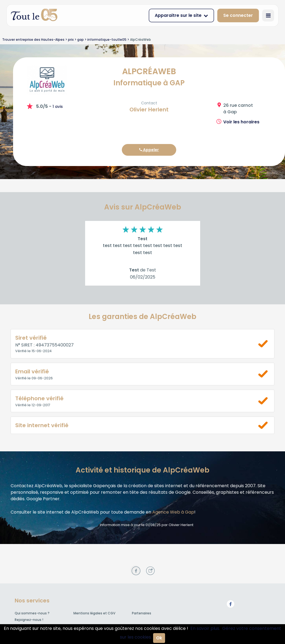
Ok (159, 638)
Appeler (149, 150)
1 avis (58, 107)
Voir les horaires (241, 122)
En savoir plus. (205, 628)
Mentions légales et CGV (94, 613)
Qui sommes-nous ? (32, 613)
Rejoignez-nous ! (29, 620)
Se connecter (238, 15)
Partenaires (142, 613)
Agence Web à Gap (173, 512)
